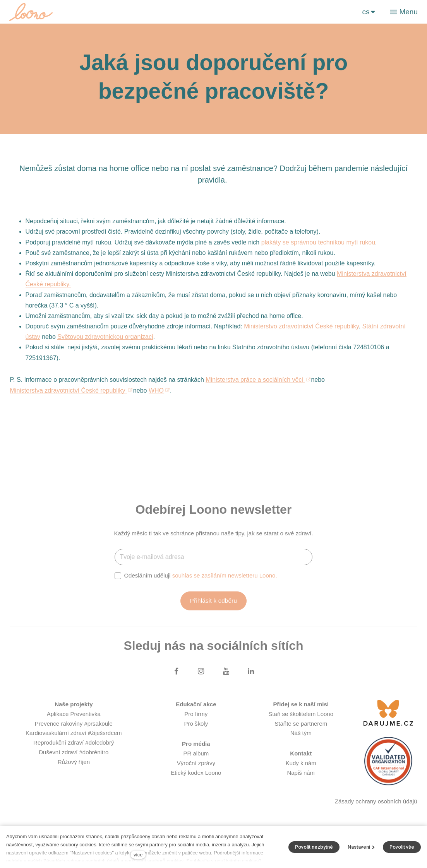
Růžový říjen (74, 762)
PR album (196, 753)
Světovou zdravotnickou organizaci (105, 337)
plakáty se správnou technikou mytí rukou (318, 242)
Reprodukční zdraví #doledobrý (74, 742)
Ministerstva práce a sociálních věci (255, 380)
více (138, 855)
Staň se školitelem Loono (301, 714)
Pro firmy (196, 714)
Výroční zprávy (196, 763)
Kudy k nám (301, 763)
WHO (156, 390)
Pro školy (196, 724)
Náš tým (301, 733)
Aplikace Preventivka (74, 714)
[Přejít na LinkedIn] (251, 671)
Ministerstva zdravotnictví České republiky (69, 390)
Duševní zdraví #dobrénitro (74, 752)
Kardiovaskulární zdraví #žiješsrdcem (74, 733)
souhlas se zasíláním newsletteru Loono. (225, 575)
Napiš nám (301, 773)
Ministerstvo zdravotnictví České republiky (301, 326)
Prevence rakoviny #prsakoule (74, 724)
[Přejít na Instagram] (201, 671)
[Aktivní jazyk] (369, 12)
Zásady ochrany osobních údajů (376, 801)
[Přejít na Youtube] (226, 671)
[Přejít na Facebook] (176, 671)
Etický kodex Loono (196, 773)
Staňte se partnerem (301, 724)
